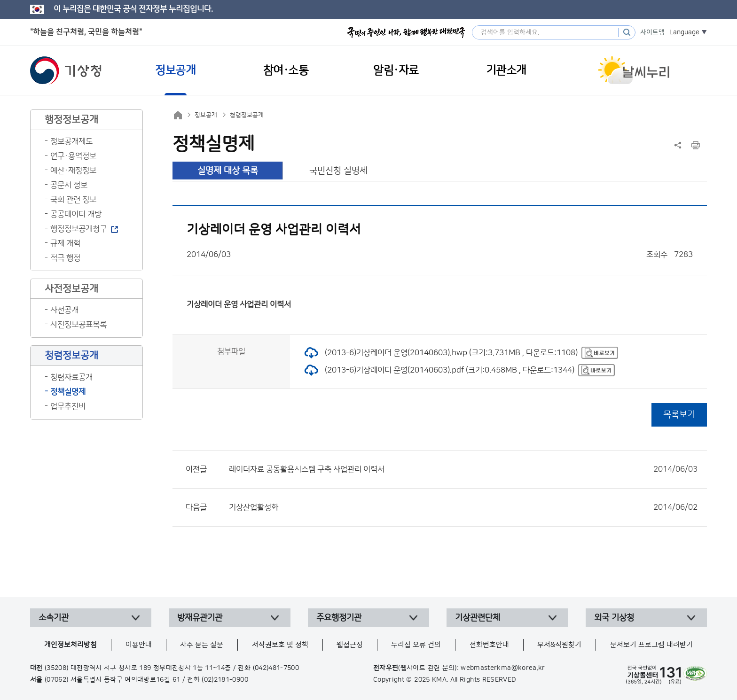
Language (684, 32)
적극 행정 (65, 258)
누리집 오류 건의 (416, 645)
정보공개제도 (71, 141)
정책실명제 (68, 392)
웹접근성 (350, 645)
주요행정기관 (339, 618)
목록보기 (679, 415)
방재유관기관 (200, 618)
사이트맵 (652, 32)
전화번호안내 (489, 645)
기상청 (66, 70)
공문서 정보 (69, 185)
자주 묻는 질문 (202, 645)
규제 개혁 (65, 243)
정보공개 (206, 115)
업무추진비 (68, 406)
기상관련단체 (478, 618)
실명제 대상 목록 (228, 171)
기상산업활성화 (463, 507)
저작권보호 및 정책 (280, 645)
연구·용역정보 (73, 156)
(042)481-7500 (276, 668)
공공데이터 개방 (76, 214)
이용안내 (139, 645)
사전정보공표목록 (78, 325)
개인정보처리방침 (71, 645)
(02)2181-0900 (225, 680)
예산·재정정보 (73, 171)
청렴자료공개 (71, 377)
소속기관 (54, 618)
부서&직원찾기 (559, 645)
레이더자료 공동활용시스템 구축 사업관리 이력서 (463, 469)
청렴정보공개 (247, 115)
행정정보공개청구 (78, 229)
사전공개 (64, 310)
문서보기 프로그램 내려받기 (651, 645)
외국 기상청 (614, 618)
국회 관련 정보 (73, 200)
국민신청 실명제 (338, 171)
